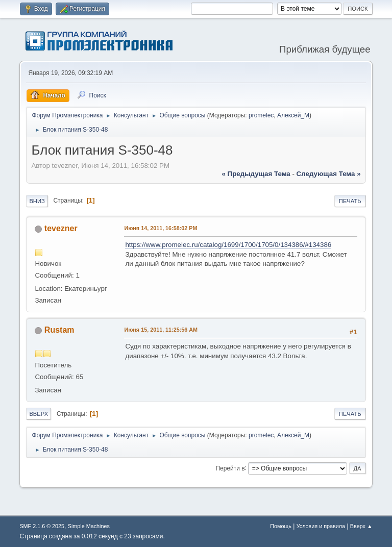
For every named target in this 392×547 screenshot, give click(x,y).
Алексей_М (293, 115)
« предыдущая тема (256, 174)
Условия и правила (321, 526)
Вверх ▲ (361, 526)
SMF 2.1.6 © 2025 (42, 526)
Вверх (39, 414)
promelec (261, 115)
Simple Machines (89, 526)
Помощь (281, 526)
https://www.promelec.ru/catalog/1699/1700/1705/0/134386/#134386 (228, 245)
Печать (350, 201)
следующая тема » (329, 174)
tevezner (61, 228)
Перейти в (230, 468)
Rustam (59, 330)
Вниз (37, 201)
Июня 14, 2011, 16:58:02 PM (161, 228)
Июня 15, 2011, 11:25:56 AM (161, 330)
